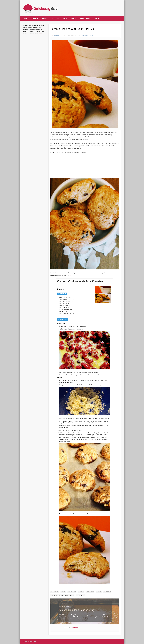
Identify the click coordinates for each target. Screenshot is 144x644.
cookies (99, 592)
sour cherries (81, 595)
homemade (108, 592)
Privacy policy (85, 18)
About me (35, 18)
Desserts (45, 18)
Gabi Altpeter (58, 35)
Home (25, 18)
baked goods (55, 592)
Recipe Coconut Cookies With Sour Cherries (63, 595)
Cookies (87, 35)
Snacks (74, 18)
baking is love (72, 592)
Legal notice (98, 18)
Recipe (65, 18)
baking (64, 592)
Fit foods (55, 18)
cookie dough (90, 592)
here (71, 275)
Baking (83, 35)
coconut (81, 592)
